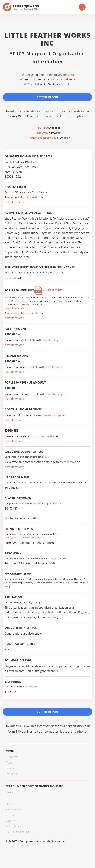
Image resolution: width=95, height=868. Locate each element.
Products (11, 757)
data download (14, 202)
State (9, 804)
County (10, 821)
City (8, 798)
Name (9, 792)
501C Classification (18, 832)
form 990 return (12, 537)
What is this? (48, 290)
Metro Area (13, 809)
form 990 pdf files (20, 116)
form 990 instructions (15, 308)
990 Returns (66, 75)
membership (32, 197)
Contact (11, 768)
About (10, 762)
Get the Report (48, 97)
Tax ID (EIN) (13, 826)
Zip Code (11, 815)
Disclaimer (12, 774)
